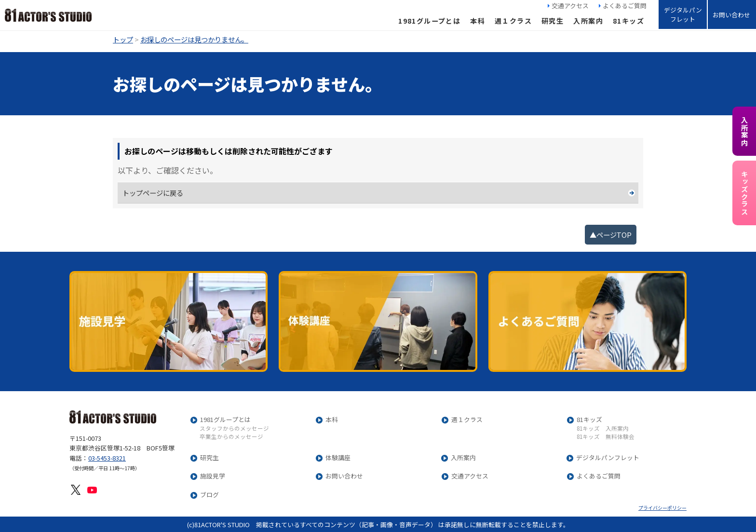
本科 (478, 21)
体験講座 (338, 458)
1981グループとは (429, 21)
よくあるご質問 (625, 6)
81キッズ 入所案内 (603, 429)
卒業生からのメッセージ (231, 437)
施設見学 (213, 476)
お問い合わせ (731, 15)
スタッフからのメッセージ (234, 429)
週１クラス (513, 21)
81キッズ (628, 21)
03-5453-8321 (107, 458)
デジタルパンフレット (683, 14)
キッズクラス (744, 193)
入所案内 (588, 21)
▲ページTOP (611, 235)
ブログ (209, 495)
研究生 (553, 21)
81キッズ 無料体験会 (606, 437)
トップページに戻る (153, 193)
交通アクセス (570, 6)
